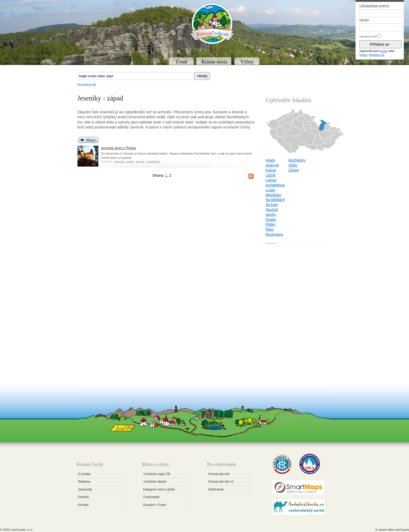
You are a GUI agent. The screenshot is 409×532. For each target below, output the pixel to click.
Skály (293, 165)
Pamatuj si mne (368, 36)
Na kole (140, 161)
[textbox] (136, 76)
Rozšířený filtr (87, 85)
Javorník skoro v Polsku (119, 148)
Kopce (271, 170)
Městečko (273, 195)
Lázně (270, 175)
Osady (271, 220)
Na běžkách (153, 161)
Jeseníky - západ (124, 161)
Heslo (364, 20)
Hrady (270, 160)
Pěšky (270, 224)
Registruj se (377, 55)
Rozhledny (297, 160)
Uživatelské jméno (374, 6)
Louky (270, 190)
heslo (384, 51)
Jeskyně (272, 165)
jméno (363, 55)
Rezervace (274, 234)
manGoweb (402, 530)
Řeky (270, 229)
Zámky (294, 170)
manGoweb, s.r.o (21, 530)
